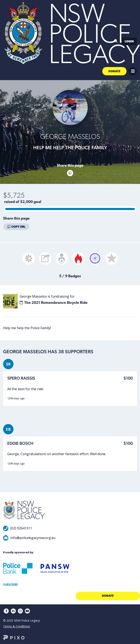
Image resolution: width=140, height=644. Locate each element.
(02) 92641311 (21, 528)
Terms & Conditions (17, 626)
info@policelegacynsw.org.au (33, 538)
